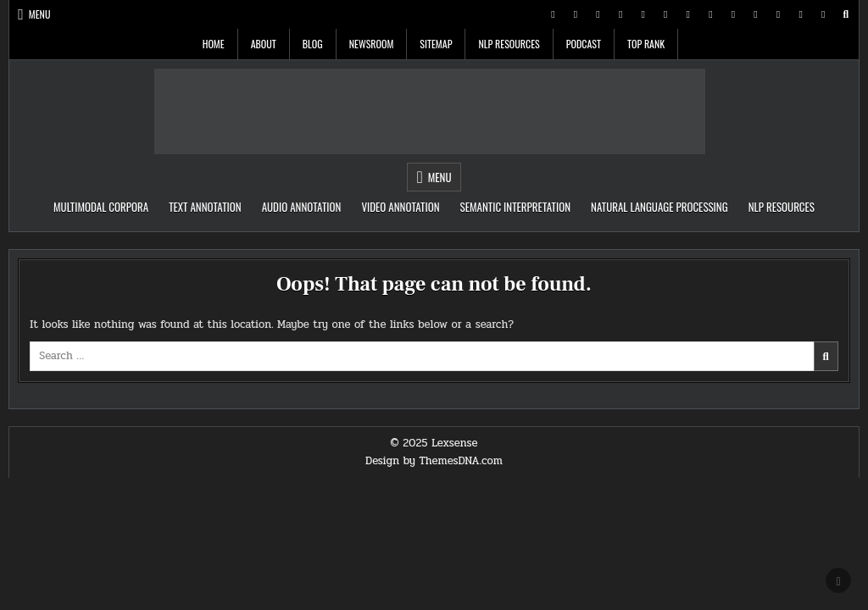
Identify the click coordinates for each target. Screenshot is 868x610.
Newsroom (372, 44)
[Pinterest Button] (598, 14)
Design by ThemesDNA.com (434, 461)
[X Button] (553, 14)
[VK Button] (756, 14)
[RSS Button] (801, 14)
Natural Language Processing (659, 207)
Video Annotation (400, 207)
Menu (40, 14)
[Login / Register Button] (823, 14)
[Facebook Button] (576, 14)
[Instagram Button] (643, 14)
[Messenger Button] (688, 14)
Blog (313, 44)
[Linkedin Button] (620, 14)
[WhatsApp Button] (710, 14)
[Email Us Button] (778, 14)
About (264, 44)
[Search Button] (846, 14)
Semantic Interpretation (515, 207)
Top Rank (646, 44)
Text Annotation (205, 207)
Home (214, 44)
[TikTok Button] (733, 14)
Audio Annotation (302, 207)
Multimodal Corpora (101, 207)
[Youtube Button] (665, 14)
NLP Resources (509, 44)
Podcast (584, 44)
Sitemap (436, 44)
